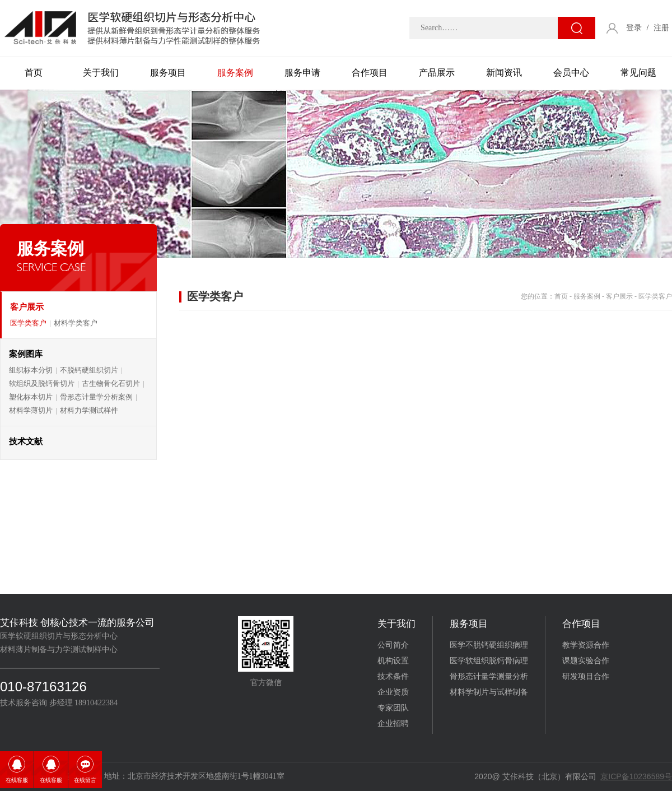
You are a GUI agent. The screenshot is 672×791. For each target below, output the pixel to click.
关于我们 (101, 73)
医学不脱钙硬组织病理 (489, 645)
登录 (634, 28)
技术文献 (26, 441)
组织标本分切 (31, 370)
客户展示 (27, 307)
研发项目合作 (586, 676)
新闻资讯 (504, 73)
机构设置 (393, 661)
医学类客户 (28, 323)
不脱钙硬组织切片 (89, 370)
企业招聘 (393, 723)
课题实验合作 (586, 661)
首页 (34, 73)
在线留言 (85, 780)
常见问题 (638, 73)
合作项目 (370, 73)
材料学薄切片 (31, 410)
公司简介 (393, 645)
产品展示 (437, 73)
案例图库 (26, 354)
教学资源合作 (586, 645)
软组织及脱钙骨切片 (42, 383)
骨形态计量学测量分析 (489, 676)
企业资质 (393, 692)
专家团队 (393, 708)
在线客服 (17, 780)
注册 (661, 28)
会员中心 (571, 73)
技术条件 (393, 676)
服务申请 (302, 73)
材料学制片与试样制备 (489, 692)
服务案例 (235, 73)
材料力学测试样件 (89, 410)
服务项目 (168, 73)
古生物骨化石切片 (111, 383)
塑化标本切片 (31, 397)
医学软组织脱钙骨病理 (489, 661)
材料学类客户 (76, 323)
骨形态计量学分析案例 (96, 397)
